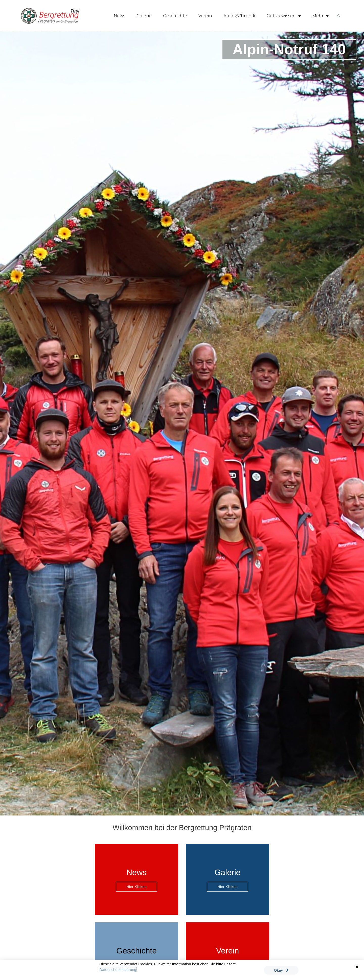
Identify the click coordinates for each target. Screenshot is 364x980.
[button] (357, 968)
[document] (182, 490)
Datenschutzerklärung (118, 970)
